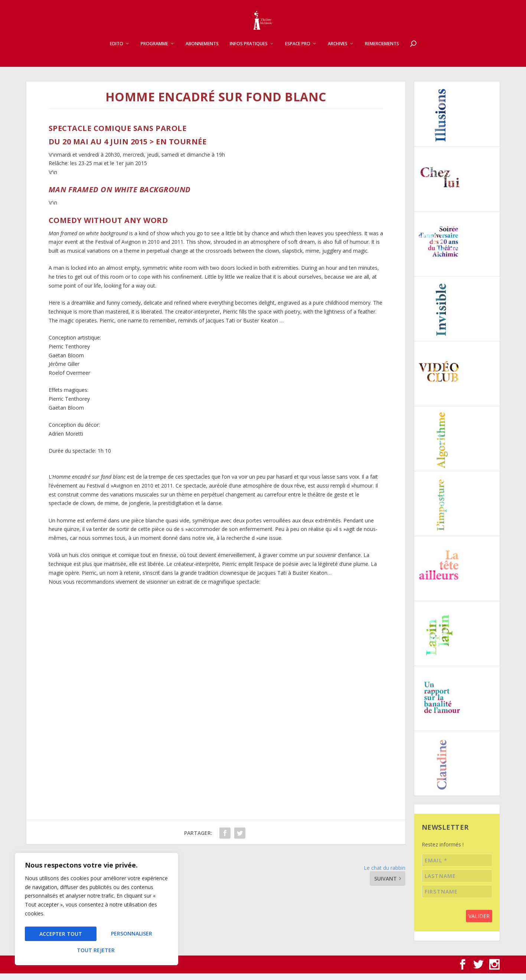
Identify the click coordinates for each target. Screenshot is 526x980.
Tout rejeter (132, 936)
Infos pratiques (249, 50)
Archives (338, 50)
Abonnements (202, 50)
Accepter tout (97, 950)
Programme (154, 50)
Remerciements (382, 50)
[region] (97, 911)
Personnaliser (60, 936)
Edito (117, 50)
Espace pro (298, 50)
